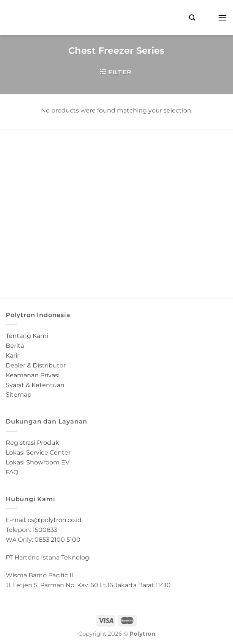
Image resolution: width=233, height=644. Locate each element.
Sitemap (19, 394)
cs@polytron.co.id (55, 520)
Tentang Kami (27, 336)
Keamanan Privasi (33, 375)
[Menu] (223, 18)
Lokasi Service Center (38, 452)
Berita (15, 345)
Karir (13, 355)
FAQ (12, 472)
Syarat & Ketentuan (35, 385)
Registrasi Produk (32, 442)
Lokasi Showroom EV (38, 462)
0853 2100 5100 (57, 539)
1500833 (45, 530)
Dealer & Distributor (36, 365)
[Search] (192, 18)
